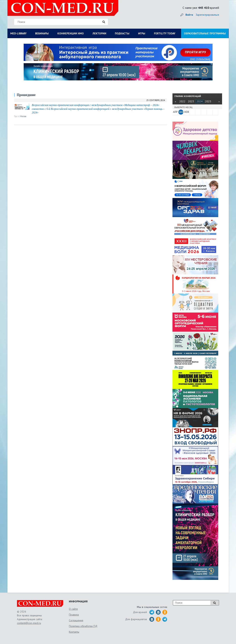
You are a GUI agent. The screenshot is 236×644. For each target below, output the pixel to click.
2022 (182, 101)
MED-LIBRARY (18, 33)
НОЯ (187, 112)
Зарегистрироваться (207, 15)
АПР (175, 112)
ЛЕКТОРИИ (99, 33)
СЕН (181, 112)
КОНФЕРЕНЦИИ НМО (71, 33)
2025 (208, 101)
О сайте (73, 609)
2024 (200, 101)
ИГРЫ (142, 33)
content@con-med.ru (29, 623)
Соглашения (76, 620)
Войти (189, 15)
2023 (191, 101)
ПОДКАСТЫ (122, 33)
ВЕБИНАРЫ (42, 33)
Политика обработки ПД (83, 626)
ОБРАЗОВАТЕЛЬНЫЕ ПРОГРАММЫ (205, 33)
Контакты (74, 632)
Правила (74, 615)
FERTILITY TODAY (165, 33)
